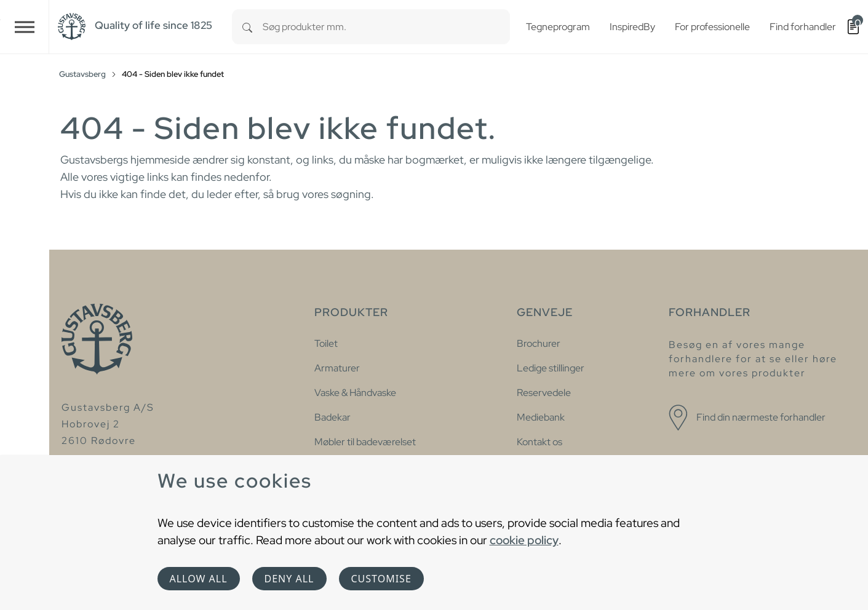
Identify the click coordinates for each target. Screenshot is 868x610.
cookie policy (524, 540)
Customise (381, 579)
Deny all (289, 579)
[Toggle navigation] (25, 27)
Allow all (199, 579)
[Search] (247, 27)
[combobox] (386, 27)
